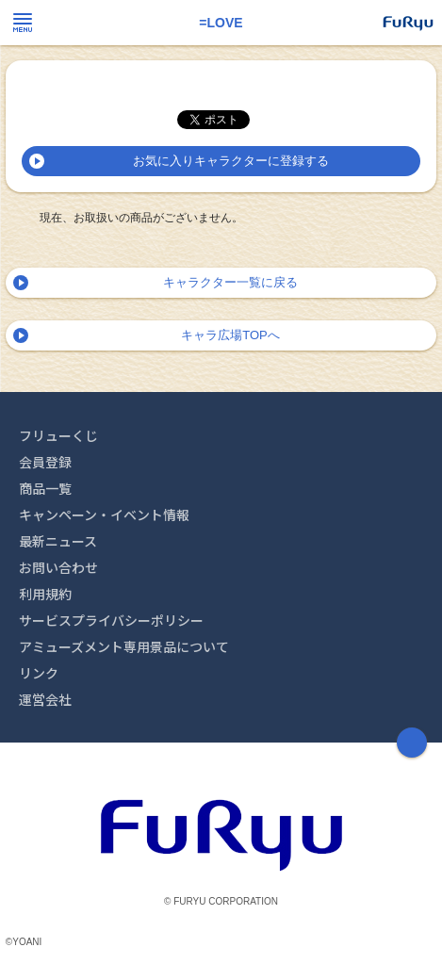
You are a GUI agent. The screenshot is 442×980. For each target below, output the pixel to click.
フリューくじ (58, 435)
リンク (39, 673)
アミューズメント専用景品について (124, 646)
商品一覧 (45, 488)
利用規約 (45, 594)
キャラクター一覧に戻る (230, 282)
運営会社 (45, 699)
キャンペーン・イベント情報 (104, 514)
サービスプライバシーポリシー (111, 620)
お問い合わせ (58, 567)
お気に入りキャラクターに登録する (231, 161)
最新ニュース (58, 541)
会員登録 (45, 462)
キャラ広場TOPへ (230, 335)
